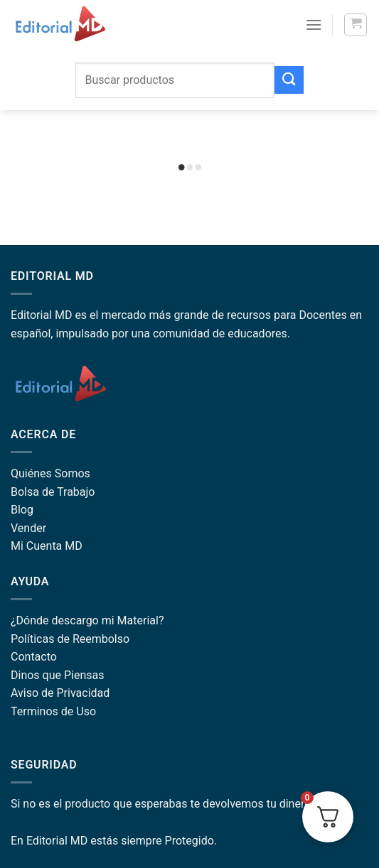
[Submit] (289, 80)
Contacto (34, 657)
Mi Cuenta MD (47, 546)
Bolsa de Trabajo (53, 492)
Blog (22, 510)
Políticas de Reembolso (70, 639)
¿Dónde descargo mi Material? (87, 620)
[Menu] (314, 25)
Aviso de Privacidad (60, 693)
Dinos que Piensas (57, 675)
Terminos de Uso (53, 711)
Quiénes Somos (50, 473)
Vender (28, 528)
